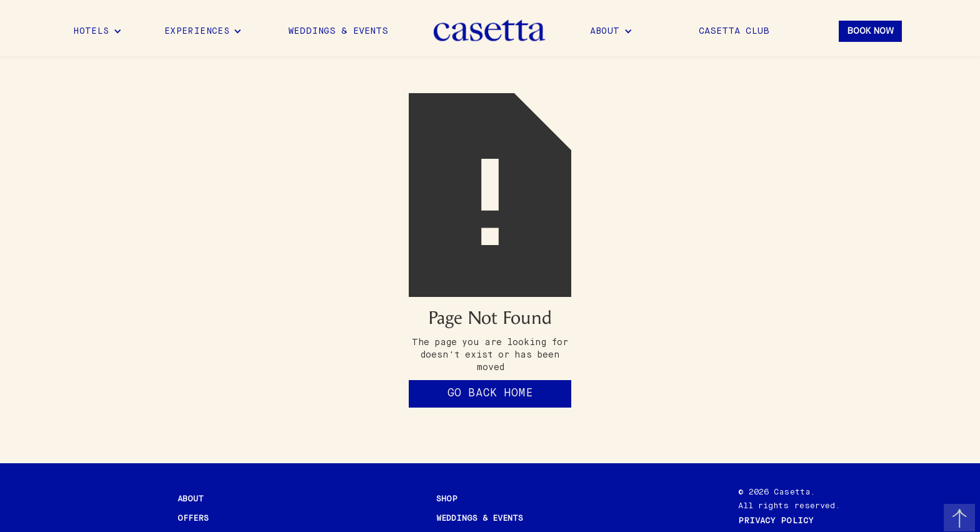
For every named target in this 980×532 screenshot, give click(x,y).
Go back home (490, 393)
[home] (490, 31)
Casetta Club (734, 31)
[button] (97, 31)
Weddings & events (480, 519)
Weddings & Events (338, 31)
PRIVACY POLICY (776, 521)
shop (447, 499)
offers (193, 519)
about (191, 499)
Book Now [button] (870, 31)
